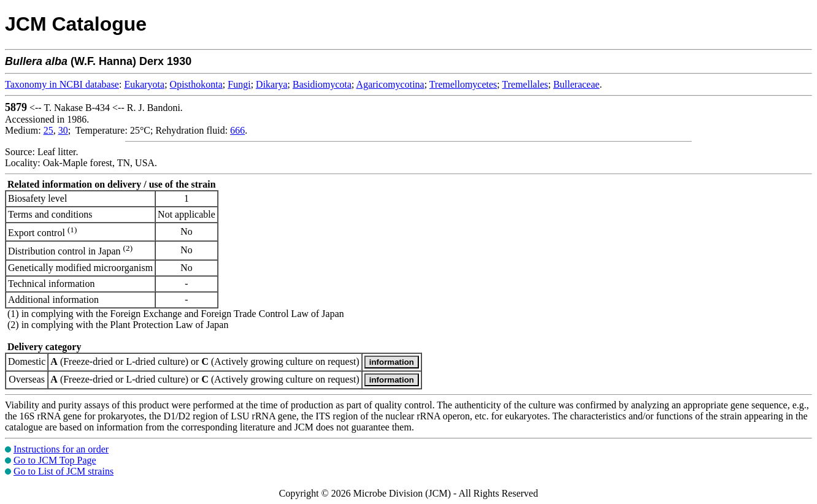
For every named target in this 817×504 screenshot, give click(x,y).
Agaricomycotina (390, 84)
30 (63, 130)
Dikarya (272, 84)
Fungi (239, 84)
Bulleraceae (577, 84)
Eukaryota (144, 84)
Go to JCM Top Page (55, 460)
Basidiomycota (322, 84)
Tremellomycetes (463, 84)
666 (237, 130)
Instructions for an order (61, 449)
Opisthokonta (196, 84)
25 (48, 130)
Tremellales (525, 84)
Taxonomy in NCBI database (62, 84)
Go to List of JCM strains (63, 471)
